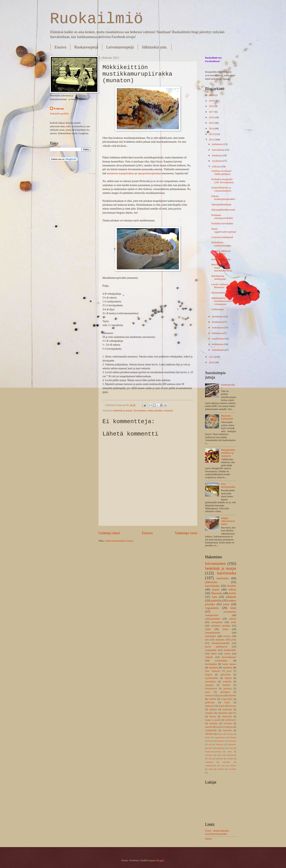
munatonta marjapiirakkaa (121, 173)
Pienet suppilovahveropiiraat (224, 230)
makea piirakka (155, 411)
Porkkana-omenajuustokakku (222, 217)
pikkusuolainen (213, 619)
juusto (216, 589)
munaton (169, 411)
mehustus (209, 755)
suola (223, 766)
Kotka (208, 737)
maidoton (227, 668)
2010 (212, 362)
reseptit (230, 759)
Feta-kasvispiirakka (228, 485)
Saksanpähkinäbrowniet (223, 210)
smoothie (226, 762)
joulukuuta (218, 144)
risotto (227, 654)
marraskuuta (218, 150)
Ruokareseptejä (86, 47)
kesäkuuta (217, 322)
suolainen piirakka (221, 626)
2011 (212, 357)
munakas (209, 713)
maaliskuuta (218, 339)
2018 (212, 106)
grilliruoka (210, 703)
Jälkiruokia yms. (155, 47)
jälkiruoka (211, 582)
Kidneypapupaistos (221, 259)
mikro (219, 755)
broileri (232, 586)
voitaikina (232, 769)
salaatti (233, 619)
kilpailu (228, 678)
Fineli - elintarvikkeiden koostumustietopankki (217, 832)
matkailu (213, 668)
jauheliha (216, 600)
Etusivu (60, 47)
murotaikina (211, 682)
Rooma (213, 717)
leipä (233, 608)
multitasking (231, 755)
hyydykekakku (212, 678)
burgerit (209, 675)
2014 (212, 129)
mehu (230, 752)
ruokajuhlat (211, 650)
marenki (209, 727)
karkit (227, 703)
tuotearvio (210, 696)
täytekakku (211, 636)
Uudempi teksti (109, 533)
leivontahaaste (229, 657)
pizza (229, 671)
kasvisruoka (227, 573)
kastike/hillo (230, 650)
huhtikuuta (218, 333)
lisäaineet (232, 696)
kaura (210, 748)
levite (231, 748)
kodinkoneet (231, 720)
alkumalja (232, 741)
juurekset (227, 689)
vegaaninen (212, 608)
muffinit (213, 699)
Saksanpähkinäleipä (221, 204)
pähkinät (231, 597)
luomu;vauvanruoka (213, 752)
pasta (226, 604)
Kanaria (230, 734)
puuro (208, 692)
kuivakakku (211, 664)
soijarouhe (227, 730)
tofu (234, 713)
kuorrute (232, 706)
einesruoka (227, 717)
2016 (212, 117)
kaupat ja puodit (213, 720)
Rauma (211, 741)
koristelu (214, 723)
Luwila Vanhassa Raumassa (220, 286)
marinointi (227, 710)
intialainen (232, 744)
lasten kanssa (229, 664)
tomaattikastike (213, 633)
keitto (233, 593)
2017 (212, 112)
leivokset (228, 723)
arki (210, 744)
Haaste (220, 734)
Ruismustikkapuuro (221, 293)
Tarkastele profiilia (59, 114)
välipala (209, 657)
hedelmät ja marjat (123, 411)
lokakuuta (217, 155)
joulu (234, 622)
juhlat (208, 629)
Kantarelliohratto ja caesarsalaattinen (221, 189)
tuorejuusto (217, 622)
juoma (221, 696)
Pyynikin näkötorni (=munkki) (221, 252)
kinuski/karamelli (221, 643)
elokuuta (217, 167)
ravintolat (227, 682)
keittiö (222, 706)
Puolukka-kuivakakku (222, 223)
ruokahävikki (211, 730)
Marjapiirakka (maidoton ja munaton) (228, 453)
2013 (212, 134)
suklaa (232, 589)
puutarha (219, 759)
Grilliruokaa (217, 309)
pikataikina (223, 713)
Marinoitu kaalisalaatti (227, 417)
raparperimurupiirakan (149, 173)
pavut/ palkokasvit (216, 647)
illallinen (227, 685)
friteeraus (220, 744)
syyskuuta (217, 161)
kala (215, 597)
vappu (211, 769)
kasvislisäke (212, 586)
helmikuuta (218, 344)
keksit (214, 654)
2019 (212, 101)
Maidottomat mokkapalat (219, 277)
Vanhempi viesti (186, 533)
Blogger (160, 860)
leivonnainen (140, 411)
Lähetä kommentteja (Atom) (119, 541)
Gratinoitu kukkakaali (222, 237)
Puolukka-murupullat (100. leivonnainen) (223, 181)
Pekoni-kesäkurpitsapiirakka (223, 198)
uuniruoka (223, 578)
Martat (208, 839)
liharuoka (217, 593)
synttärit (233, 766)
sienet (225, 629)
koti (207, 640)
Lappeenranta (220, 737)
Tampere (221, 741)
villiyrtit (221, 769)
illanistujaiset (211, 689)
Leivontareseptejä (120, 47)
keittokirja (221, 748)
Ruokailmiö (96, 19)
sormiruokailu (211, 766)
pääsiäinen (225, 692)
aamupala (209, 685)
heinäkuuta (218, 317)
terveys (227, 636)
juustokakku (221, 661)
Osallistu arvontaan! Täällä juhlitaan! (221, 172)
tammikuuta (218, 350)
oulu (210, 759)
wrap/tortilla (227, 699)
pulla (234, 640)
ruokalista (209, 762)
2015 (212, 123)
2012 (212, 140)
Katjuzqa (59, 109)
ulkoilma (209, 734)
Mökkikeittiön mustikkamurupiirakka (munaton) (224, 301)
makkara (213, 710)
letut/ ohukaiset (213, 671)
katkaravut (210, 706)
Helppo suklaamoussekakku (228, 521)
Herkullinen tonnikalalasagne (221, 244)
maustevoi (221, 727)
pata (231, 727)
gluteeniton (226, 675)
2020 (212, 95)
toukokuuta (218, 328)
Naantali (233, 737)
